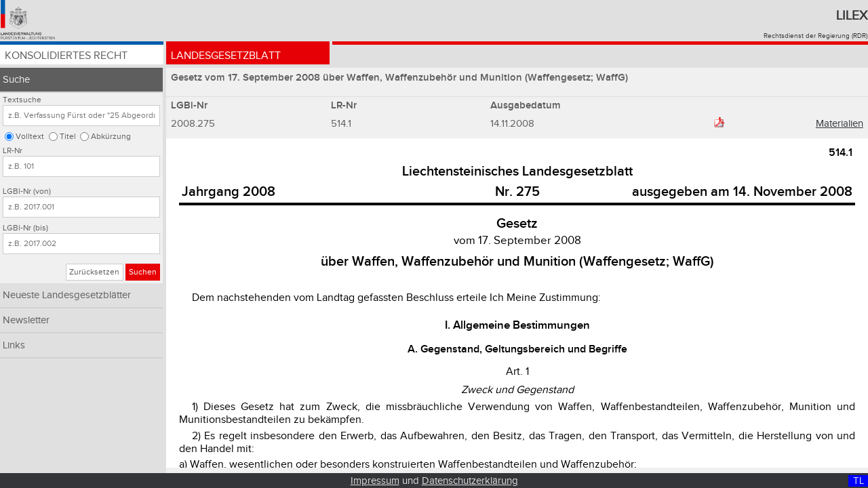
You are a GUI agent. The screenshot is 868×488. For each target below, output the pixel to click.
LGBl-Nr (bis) (25, 228)
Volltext (30, 137)
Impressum (375, 481)
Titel (68, 137)
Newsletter (26, 320)
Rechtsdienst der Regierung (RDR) (815, 36)
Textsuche (22, 100)
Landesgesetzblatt (226, 56)
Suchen (143, 272)
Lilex (852, 16)
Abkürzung (111, 137)
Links (14, 345)
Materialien (840, 124)
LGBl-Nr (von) (27, 191)
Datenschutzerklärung (470, 481)
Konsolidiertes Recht (66, 56)
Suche (16, 80)
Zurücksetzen (94, 272)
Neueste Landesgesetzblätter (67, 295)
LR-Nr (13, 151)
